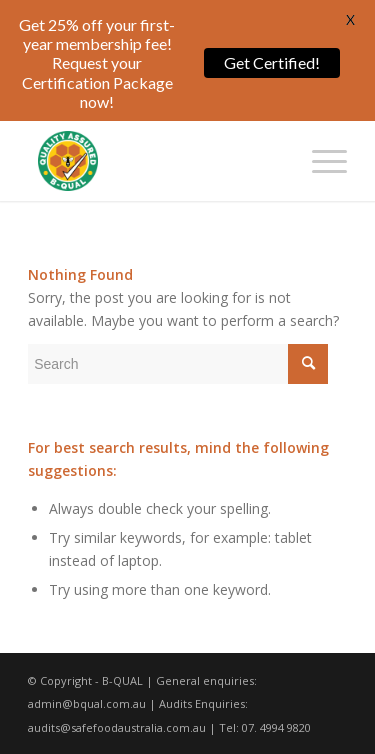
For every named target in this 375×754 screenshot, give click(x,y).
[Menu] (319, 161)
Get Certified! (272, 62)
